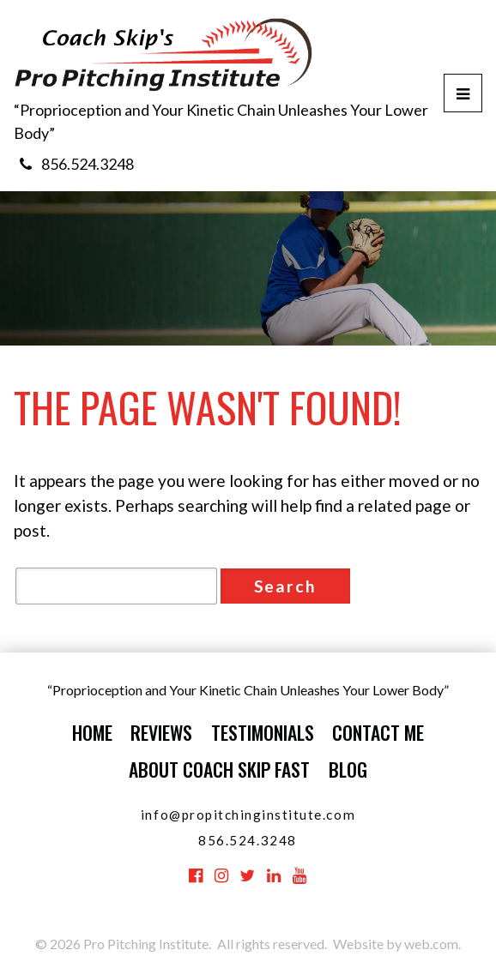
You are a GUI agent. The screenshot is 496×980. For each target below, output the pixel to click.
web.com (431, 944)
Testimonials (263, 732)
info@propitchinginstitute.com (248, 815)
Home (92, 732)
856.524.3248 (88, 164)
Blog (348, 769)
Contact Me (378, 732)
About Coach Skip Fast (219, 769)
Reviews (161, 732)
